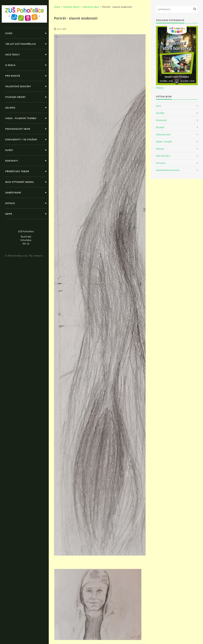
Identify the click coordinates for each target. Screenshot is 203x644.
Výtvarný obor (91, 7)
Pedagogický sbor (18, 129)
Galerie (10, 108)
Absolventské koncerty (168, 170)
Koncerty (161, 163)
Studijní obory (15, 97)
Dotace (10, 203)
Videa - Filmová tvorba (21, 118)
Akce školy (13, 54)
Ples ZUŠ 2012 (163, 156)
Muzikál (160, 127)
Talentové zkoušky (18, 86)
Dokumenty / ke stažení (21, 139)
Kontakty (12, 161)
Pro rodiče (13, 76)
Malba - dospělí (164, 142)
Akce (158, 106)
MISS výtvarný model (20, 182)
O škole (10, 65)
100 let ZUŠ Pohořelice (21, 44)
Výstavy (160, 149)
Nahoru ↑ (39, 256)
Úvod (9, 33)
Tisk (31, 256)
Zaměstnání (13, 193)
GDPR (9, 214)
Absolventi (161, 120)
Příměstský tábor (17, 171)
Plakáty (160, 88)
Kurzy (9, 150)
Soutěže (160, 113)
